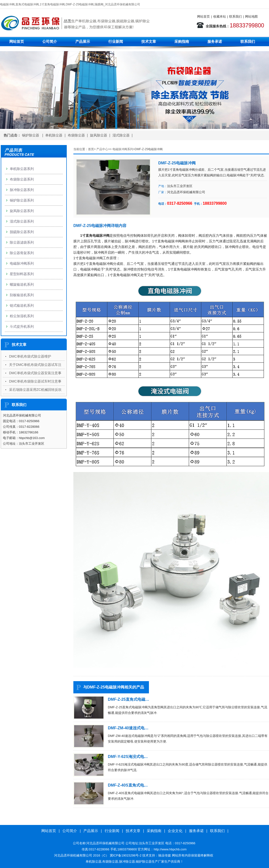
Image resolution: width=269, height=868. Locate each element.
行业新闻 (116, 41)
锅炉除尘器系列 (22, 200)
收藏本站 (220, 17)
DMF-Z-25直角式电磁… (129, 699)
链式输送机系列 (22, 305)
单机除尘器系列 (22, 169)
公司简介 (50, 41)
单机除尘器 (54, 135)
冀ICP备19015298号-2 (126, 855)
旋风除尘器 (99, 135)
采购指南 (182, 41)
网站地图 (251, 17)
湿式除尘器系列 (22, 221)
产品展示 (83, 41)
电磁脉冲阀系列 (123, 149)
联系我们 (235, 17)
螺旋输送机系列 (22, 284)
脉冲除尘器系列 (22, 190)
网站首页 (203, 17)
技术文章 (149, 41)
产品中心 (102, 149)
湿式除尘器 (121, 135)
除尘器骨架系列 (22, 253)
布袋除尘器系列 (22, 179)
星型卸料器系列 (22, 274)
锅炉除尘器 (31, 135)
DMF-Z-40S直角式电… (128, 785)
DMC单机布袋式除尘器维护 (30, 356)
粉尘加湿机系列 (22, 316)
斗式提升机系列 (22, 327)
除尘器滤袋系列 (22, 242)
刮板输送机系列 (22, 295)
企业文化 (175, 831)
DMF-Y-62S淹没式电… (128, 757)
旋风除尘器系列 (22, 211)
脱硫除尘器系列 (22, 232)
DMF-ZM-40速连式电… (128, 728)
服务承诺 (215, 41)
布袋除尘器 (76, 135)
